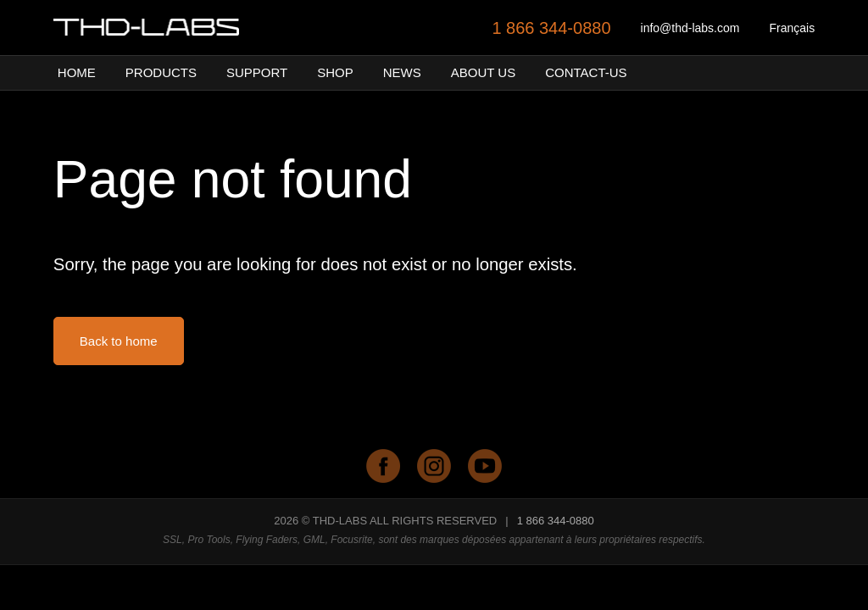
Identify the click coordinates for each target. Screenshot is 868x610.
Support (257, 72)
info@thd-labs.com (690, 28)
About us (483, 72)
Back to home (119, 341)
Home (77, 72)
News (402, 72)
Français (792, 28)
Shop (335, 72)
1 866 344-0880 (551, 28)
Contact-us (586, 72)
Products (161, 72)
